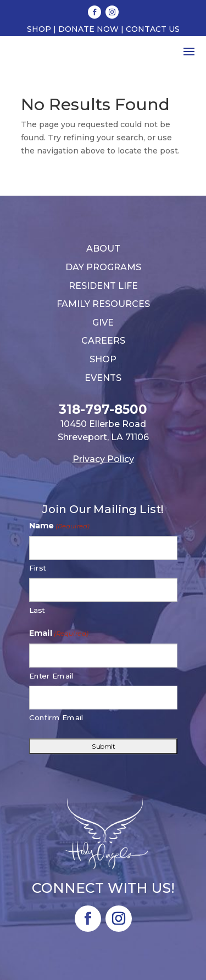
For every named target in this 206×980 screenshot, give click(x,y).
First (38, 568)
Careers (103, 341)
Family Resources (103, 304)
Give (103, 323)
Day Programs (103, 267)
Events (103, 378)
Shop (39, 29)
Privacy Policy (103, 459)
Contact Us (153, 29)
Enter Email (51, 676)
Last (37, 610)
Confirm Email (56, 718)
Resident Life (103, 286)
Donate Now (88, 29)
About (103, 249)
